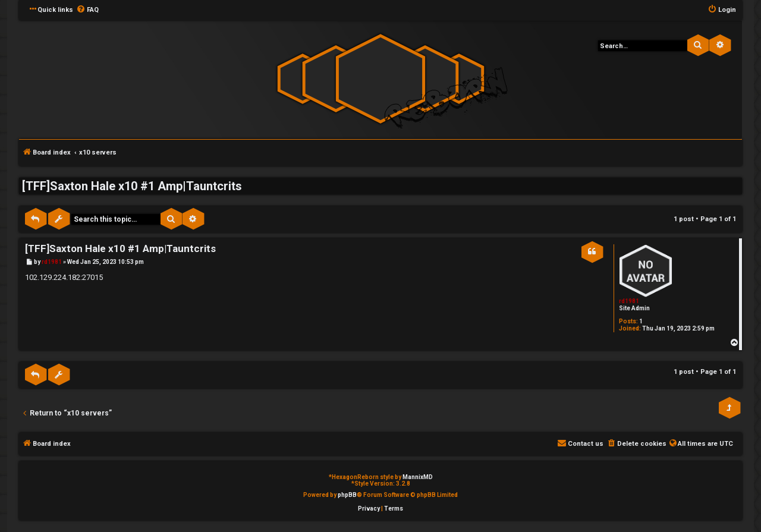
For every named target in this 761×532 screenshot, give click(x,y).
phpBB (347, 495)
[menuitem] (87, 10)
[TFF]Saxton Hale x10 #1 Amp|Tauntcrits (132, 186)
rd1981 (629, 301)
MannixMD (418, 477)
